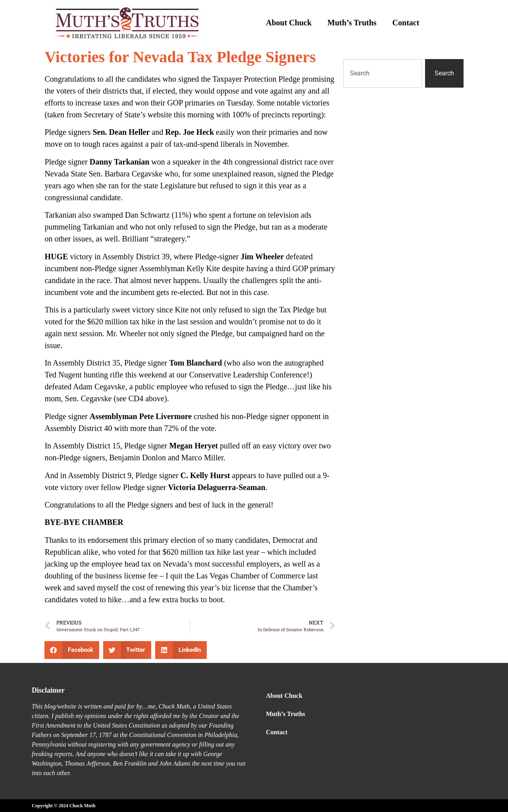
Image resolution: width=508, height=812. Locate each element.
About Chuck (289, 23)
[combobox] (383, 73)
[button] (72, 650)
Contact (406, 23)
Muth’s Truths (352, 23)
